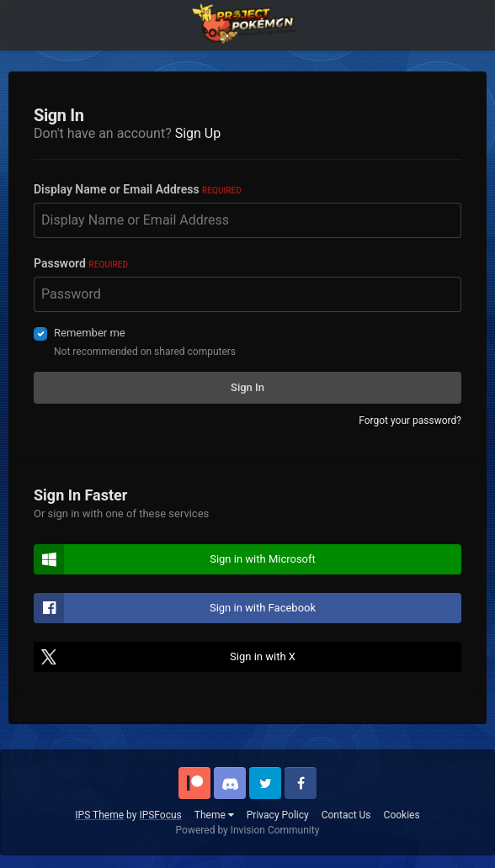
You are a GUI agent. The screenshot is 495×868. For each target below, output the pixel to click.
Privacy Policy (278, 815)
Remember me (90, 333)
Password (81, 263)
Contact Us (346, 815)
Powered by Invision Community (248, 830)
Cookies (402, 815)
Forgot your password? (410, 421)
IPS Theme (99, 815)
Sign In (247, 387)
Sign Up (198, 133)
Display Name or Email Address (138, 189)
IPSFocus (160, 815)
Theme (214, 815)
